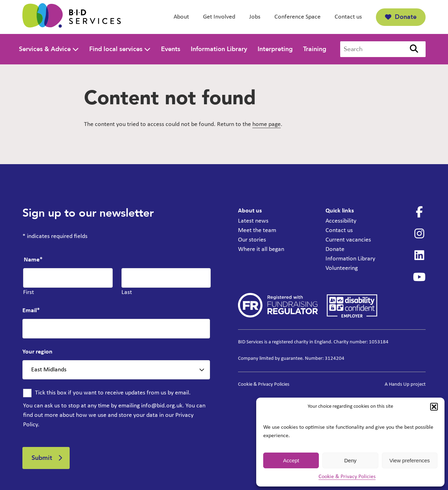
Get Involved (219, 17)
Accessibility (341, 221)
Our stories (252, 240)
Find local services (116, 49)
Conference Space (297, 17)
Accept (291, 460)
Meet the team (257, 230)
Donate (401, 17)
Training (315, 49)
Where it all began (261, 249)
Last (127, 292)
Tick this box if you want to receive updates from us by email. (113, 393)
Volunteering (342, 268)
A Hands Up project (405, 384)
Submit (42, 458)
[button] (434, 407)
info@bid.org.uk (162, 406)
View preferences (410, 460)
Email (31, 311)
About (181, 17)
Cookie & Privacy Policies (347, 477)
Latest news (253, 221)
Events (171, 49)
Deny (350, 460)
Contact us (348, 17)
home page (267, 124)
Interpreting (275, 49)
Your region (37, 352)
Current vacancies (348, 240)
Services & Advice (45, 49)
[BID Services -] (72, 17)
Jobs (255, 17)
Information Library (219, 49)
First (29, 292)
